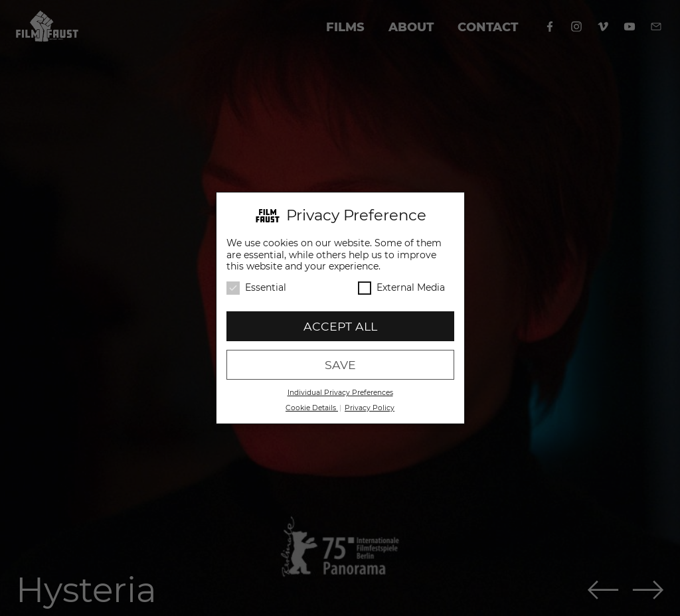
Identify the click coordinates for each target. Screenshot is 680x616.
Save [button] (340, 364)
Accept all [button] (340, 326)
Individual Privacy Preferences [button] (340, 392)
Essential (256, 287)
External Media (401, 287)
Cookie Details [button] (312, 407)
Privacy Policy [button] (370, 407)
